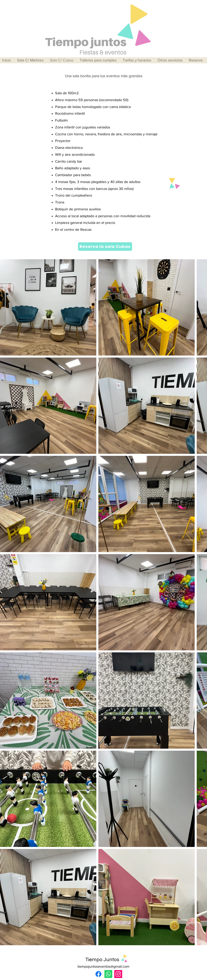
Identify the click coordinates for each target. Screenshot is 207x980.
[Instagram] (118, 974)
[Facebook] (98, 974)
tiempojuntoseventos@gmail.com (103, 966)
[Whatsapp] (108, 974)
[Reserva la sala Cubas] (105, 247)
